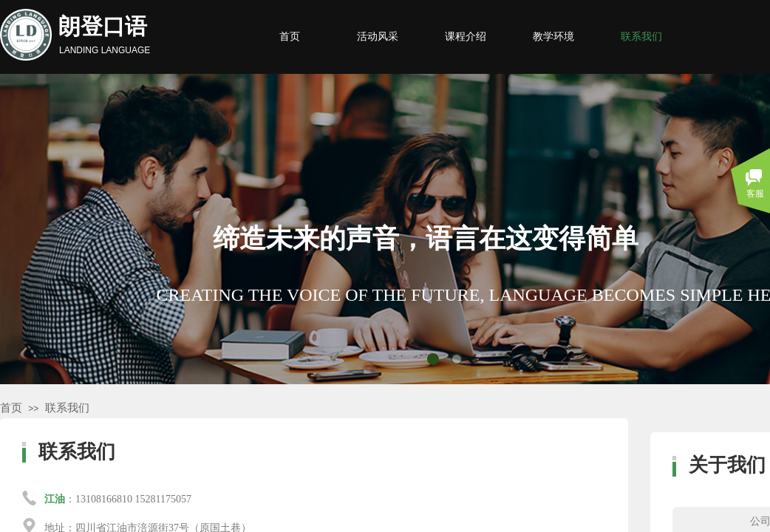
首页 (11, 408)
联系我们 (67, 408)
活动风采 (378, 37)
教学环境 (553, 37)
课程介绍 (466, 37)
